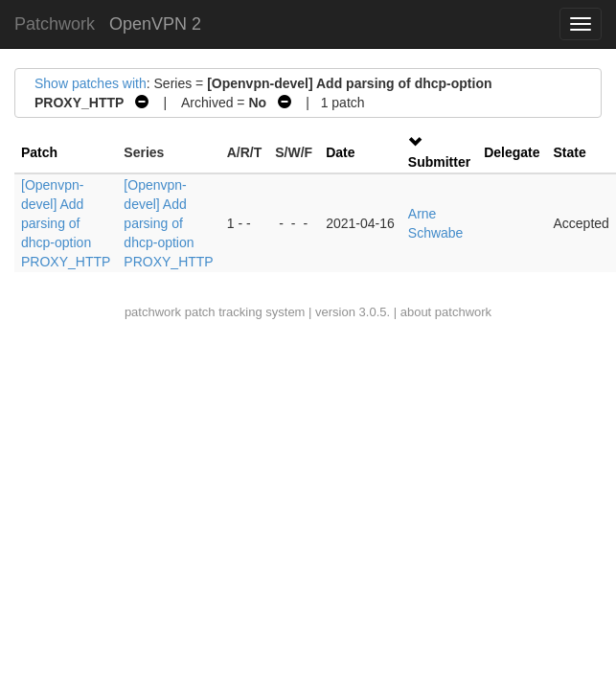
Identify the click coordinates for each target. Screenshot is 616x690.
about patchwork (446, 312)
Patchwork (55, 24)
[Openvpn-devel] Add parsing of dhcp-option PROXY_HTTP (66, 223)
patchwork (153, 312)
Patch (39, 152)
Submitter (439, 162)
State (570, 152)
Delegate (512, 152)
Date (340, 152)
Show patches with (91, 83)
